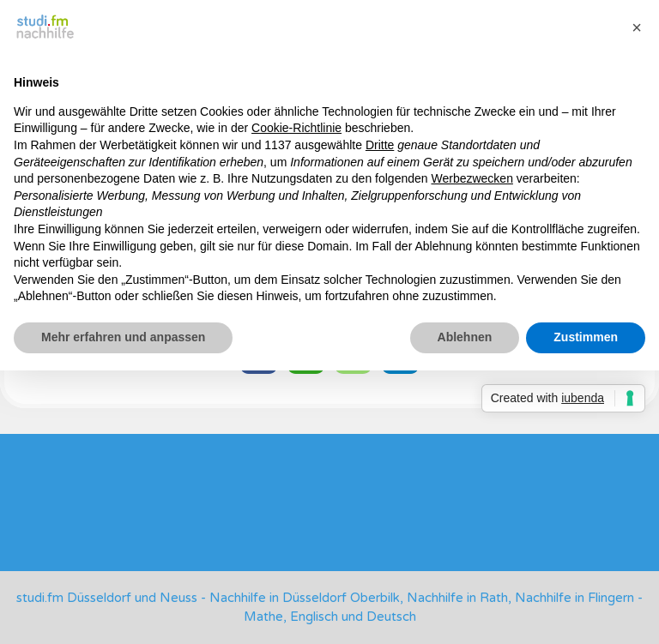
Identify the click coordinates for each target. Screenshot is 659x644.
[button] (637, 27)
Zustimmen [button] (586, 337)
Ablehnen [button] (465, 337)
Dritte (380, 145)
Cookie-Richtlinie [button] (296, 128)
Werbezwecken (472, 178)
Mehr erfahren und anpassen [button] (123, 337)
